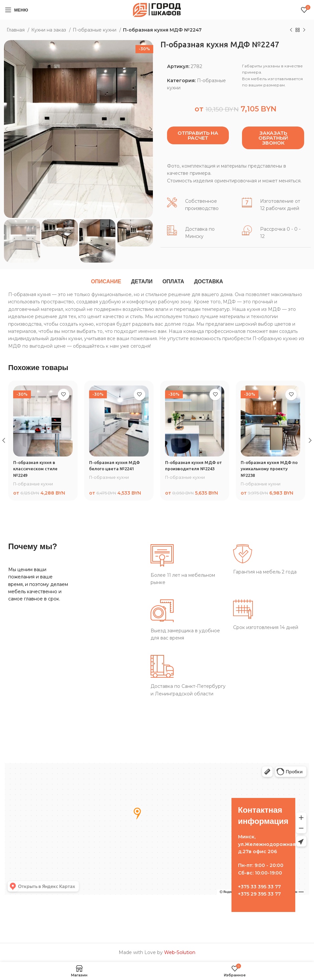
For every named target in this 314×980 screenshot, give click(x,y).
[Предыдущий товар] (291, 30)
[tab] (106, 282)
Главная (16, 30)
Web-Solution (180, 952)
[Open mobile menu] (16, 10)
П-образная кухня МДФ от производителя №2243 (192, 469)
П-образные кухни (95, 30)
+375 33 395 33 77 (259, 887)
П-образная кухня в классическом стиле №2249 (36, 469)
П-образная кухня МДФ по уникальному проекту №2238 (269, 469)
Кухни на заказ (49, 30)
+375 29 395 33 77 (259, 894)
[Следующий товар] (304, 30)
